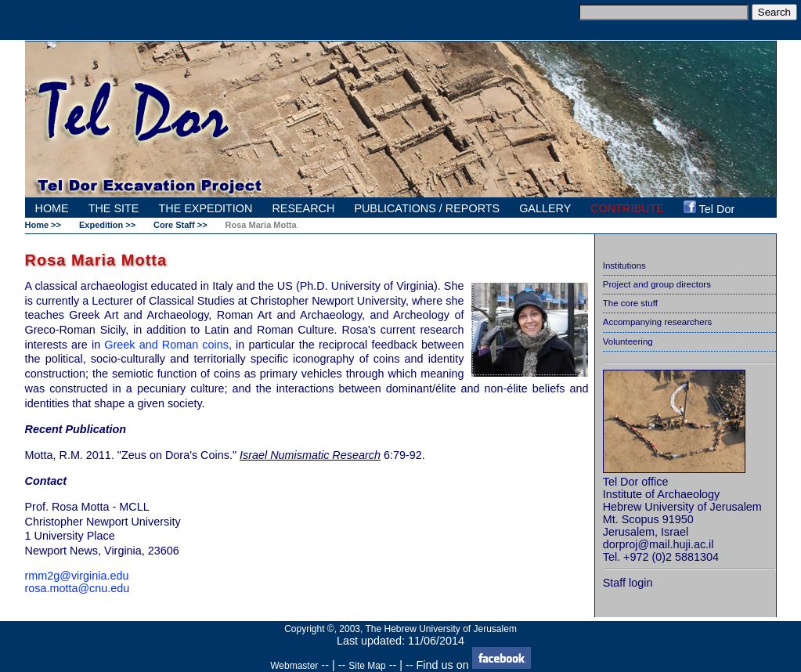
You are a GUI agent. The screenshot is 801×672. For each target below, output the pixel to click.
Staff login (628, 583)
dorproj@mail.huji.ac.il (658, 544)
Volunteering (628, 341)
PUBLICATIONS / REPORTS (427, 208)
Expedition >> (107, 225)
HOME (52, 208)
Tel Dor (709, 208)
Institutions (624, 266)
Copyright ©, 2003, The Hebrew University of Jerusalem (400, 629)
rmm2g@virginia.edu (77, 576)
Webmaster (294, 666)
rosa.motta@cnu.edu (78, 588)
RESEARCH (303, 208)
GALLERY (545, 208)
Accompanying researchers (658, 322)
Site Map (367, 666)
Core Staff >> (180, 225)
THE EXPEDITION (205, 208)
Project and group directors (657, 284)
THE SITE (114, 208)
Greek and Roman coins (166, 345)
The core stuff (630, 303)
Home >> (43, 225)
